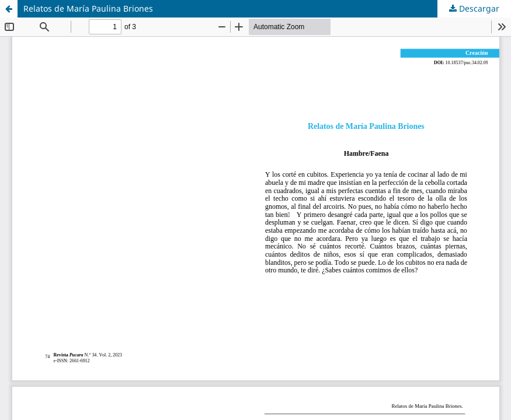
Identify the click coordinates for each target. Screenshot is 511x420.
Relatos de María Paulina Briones (88, 8)
